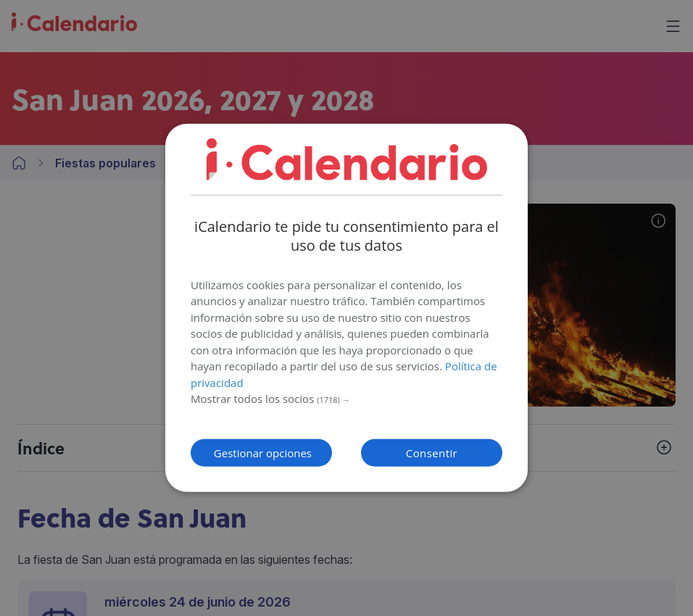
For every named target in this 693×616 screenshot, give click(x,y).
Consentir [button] (432, 453)
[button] (346, 399)
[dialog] (346, 308)
